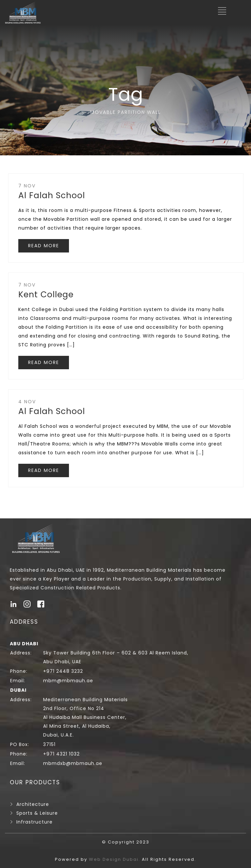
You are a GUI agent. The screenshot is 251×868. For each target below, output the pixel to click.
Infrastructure (34, 822)
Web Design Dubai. (115, 859)
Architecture (33, 804)
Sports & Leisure (37, 813)
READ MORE (44, 246)
